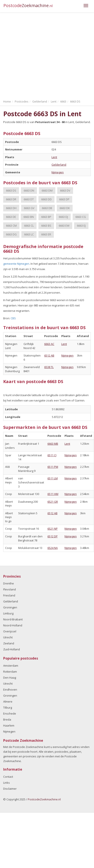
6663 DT (29, 199)
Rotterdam (10, 672)
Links (7, 783)
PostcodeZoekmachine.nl (44, 799)
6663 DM (47, 190)
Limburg (8, 613)
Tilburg (8, 707)
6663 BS (46, 226)
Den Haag (10, 678)
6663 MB (53, 444)
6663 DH (11, 208)
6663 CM (11, 226)
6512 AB (49, 355)
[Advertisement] (40, 55)
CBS (13, 318)
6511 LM (53, 478)
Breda (7, 719)
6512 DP (53, 536)
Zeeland (9, 643)
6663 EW (64, 226)
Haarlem (9, 725)
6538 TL (49, 367)
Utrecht (8, 637)
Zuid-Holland (12, 649)
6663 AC (49, 344)
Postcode (28, 5)
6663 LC (29, 234)
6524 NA (53, 548)
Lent (54, 157)
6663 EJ (81, 226)
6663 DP (64, 199)
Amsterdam (11, 666)
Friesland (9, 595)
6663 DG (11, 234)
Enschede (10, 713)
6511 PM (53, 467)
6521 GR (53, 502)
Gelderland (59, 165)
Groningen (10, 607)
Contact (8, 777)
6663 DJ (63, 217)
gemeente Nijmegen (16, 264)
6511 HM (53, 494)
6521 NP (53, 529)
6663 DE (11, 217)
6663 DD (46, 199)
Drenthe (9, 583)
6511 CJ (52, 455)
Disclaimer (10, 789)
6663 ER (46, 234)
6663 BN (29, 217)
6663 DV (65, 190)
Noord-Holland (13, 625)
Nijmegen (58, 172)
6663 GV (29, 208)
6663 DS (11, 190)
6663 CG (81, 217)
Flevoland (10, 589)
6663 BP (46, 217)
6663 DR (11, 199)
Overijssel (10, 631)
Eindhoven (10, 690)
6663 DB (47, 208)
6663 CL (29, 226)
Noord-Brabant (13, 619)
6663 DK (65, 208)
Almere (8, 702)
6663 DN (29, 190)
